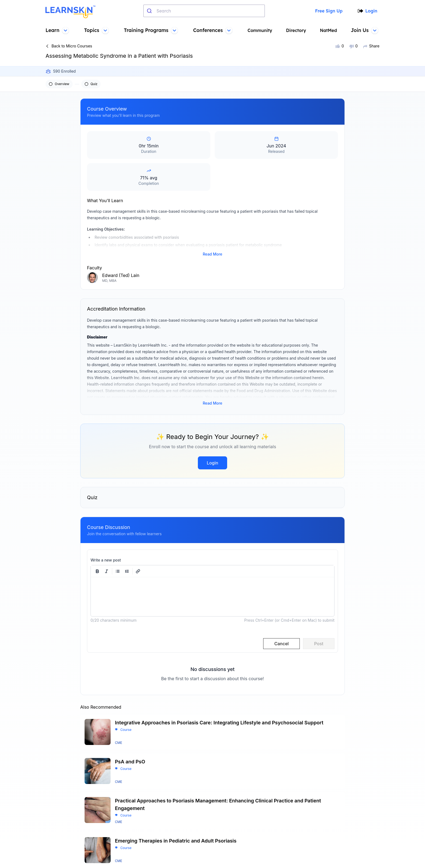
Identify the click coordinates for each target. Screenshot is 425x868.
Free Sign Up (328, 11)
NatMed (329, 30)
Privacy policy (231, 832)
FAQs (168, 824)
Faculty (170, 850)
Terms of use (229, 815)
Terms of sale (230, 824)
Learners (172, 841)
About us (172, 815)
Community (261, 30)
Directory (297, 30)
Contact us (174, 832)
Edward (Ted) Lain (121, 266)
